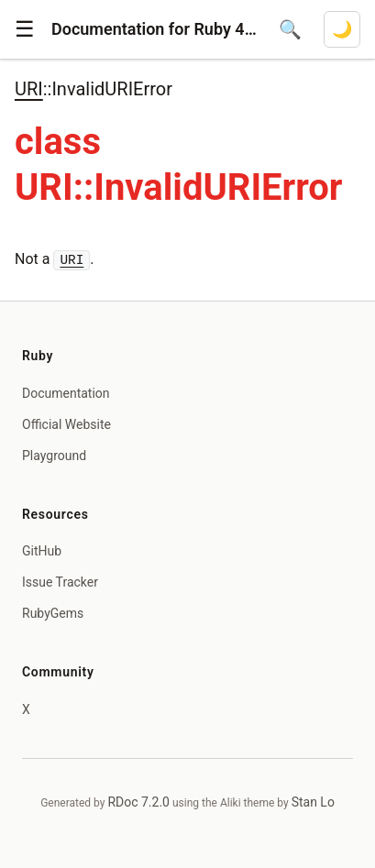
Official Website (66, 424)
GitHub (42, 551)
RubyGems (53, 613)
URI (29, 89)
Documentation (66, 393)
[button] (25, 29)
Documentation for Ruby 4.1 (154, 29)
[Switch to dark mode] (342, 29)
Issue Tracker (60, 582)
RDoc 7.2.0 (138, 802)
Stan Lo (313, 802)
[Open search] (290, 29)
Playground (54, 456)
